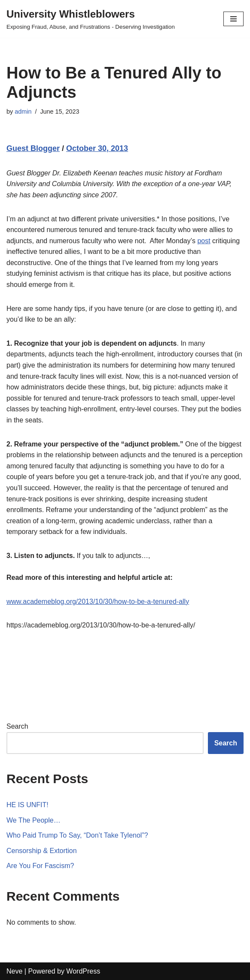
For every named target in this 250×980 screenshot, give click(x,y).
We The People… (34, 820)
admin (23, 112)
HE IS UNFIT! (27, 805)
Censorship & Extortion (42, 851)
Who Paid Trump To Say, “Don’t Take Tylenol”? (77, 835)
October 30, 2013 (97, 148)
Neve (14, 971)
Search (17, 726)
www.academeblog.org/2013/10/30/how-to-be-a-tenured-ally (98, 602)
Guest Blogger (33, 148)
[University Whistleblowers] (91, 19)
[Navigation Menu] (233, 19)
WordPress (83, 971)
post (204, 241)
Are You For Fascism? (40, 866)
